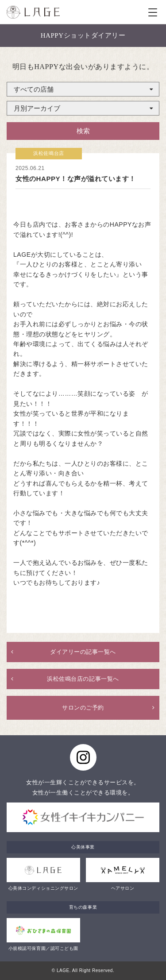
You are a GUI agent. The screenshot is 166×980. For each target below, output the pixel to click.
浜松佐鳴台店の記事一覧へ (83, 679)
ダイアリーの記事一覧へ (83, 652)
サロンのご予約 (83, 708)
